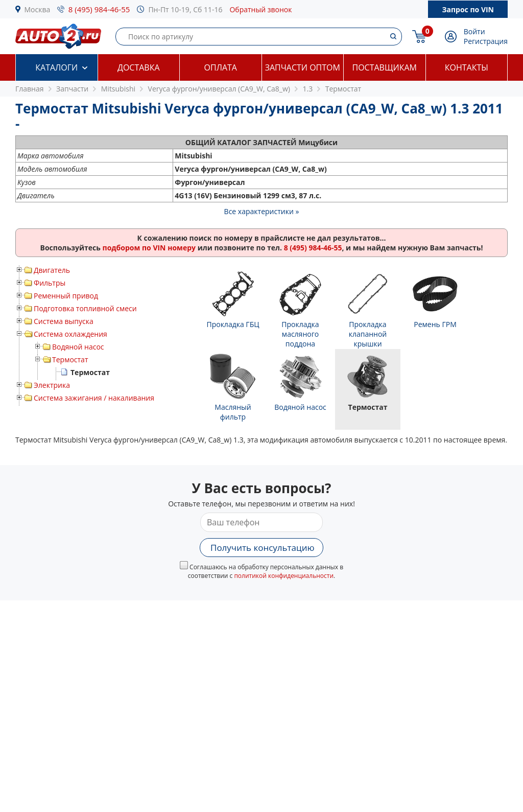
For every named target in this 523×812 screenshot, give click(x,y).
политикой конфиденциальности (284, 576)
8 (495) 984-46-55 (99, 9)
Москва (38, 9)
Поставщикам (385, 67)
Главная (30, 89)
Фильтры (50, 283)
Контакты (467, 67)
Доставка (139, 67)
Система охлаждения (70, 334)
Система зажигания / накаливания (94, 398)
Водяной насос (78, 347)
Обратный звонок (260, 9)
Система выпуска (64, 321)
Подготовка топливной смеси (85, 308)
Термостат (70, 359)
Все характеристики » (262, 211)
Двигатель (52, 270)
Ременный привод (66, 296)
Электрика (52, 385)
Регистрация (486, 41)
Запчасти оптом (303, 67)
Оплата (221, 67)
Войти (474, 31)
